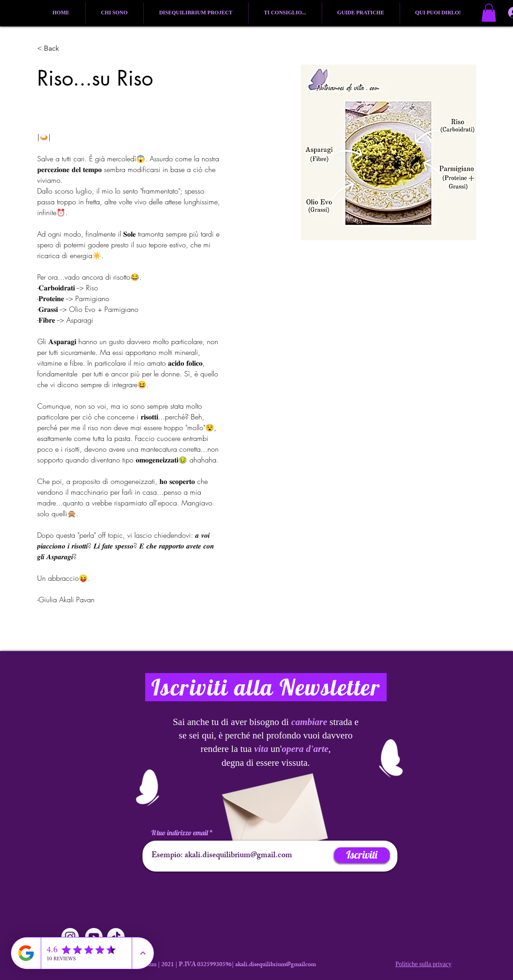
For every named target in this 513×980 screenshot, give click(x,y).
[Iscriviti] (362, 855)
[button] (489, 13)
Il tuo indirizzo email (180, 833)
